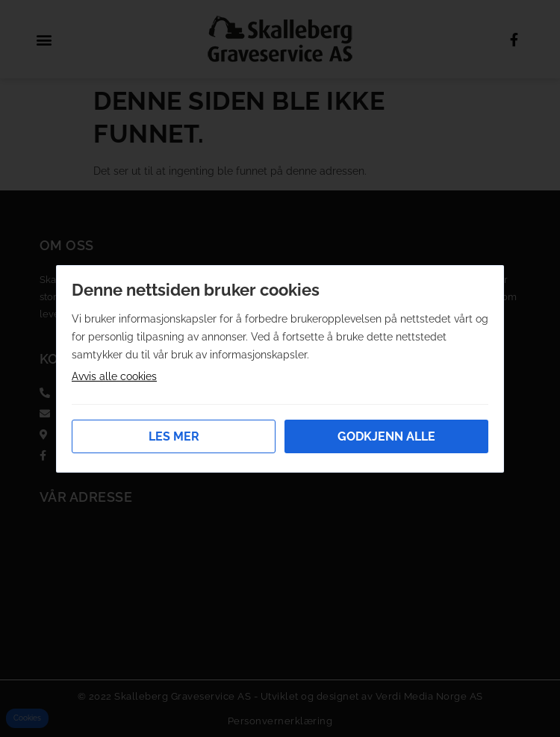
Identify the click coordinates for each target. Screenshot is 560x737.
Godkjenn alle (386, 436)
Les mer (174, 436)
